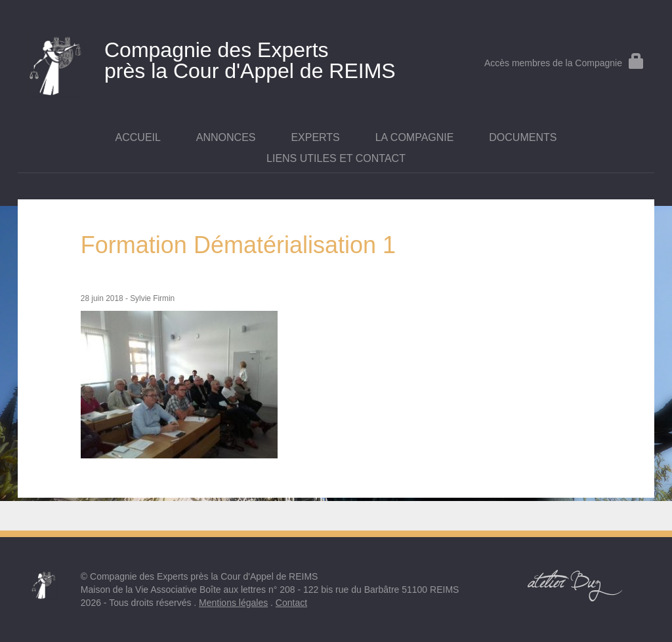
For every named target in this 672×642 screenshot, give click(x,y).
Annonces (226, 137)
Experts (315, 137)
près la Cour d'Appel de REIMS (230, 58)
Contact (291, 603)
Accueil (138, 137)
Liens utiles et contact (336, 158)
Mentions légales (233, 603)
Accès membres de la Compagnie (564, 63)
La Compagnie (415, 137)
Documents (523, 137)
